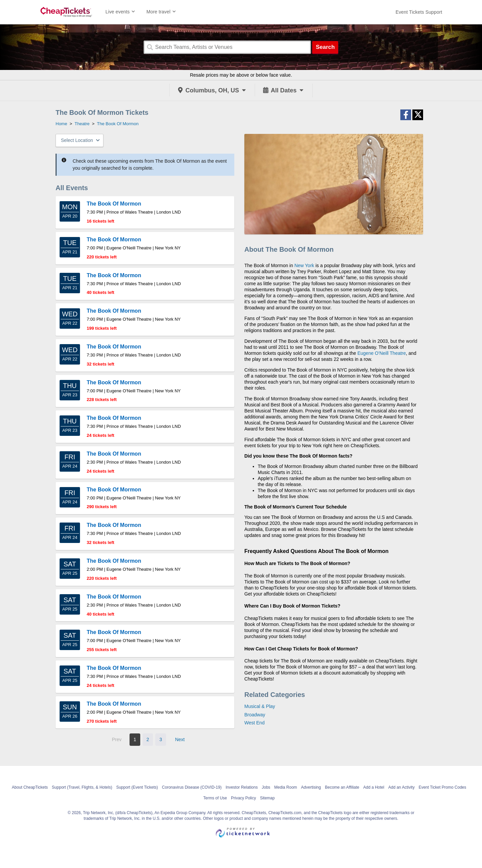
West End (254, 723)
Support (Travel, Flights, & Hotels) (82, 787)
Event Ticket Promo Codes (443, 787)
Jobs (266, 787)
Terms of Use (215, 798)
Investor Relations (242, 787)
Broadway (255, 715)
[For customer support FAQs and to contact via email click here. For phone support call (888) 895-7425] (419, 12)
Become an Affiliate (342, 787)
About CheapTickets (30, 787)
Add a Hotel (374, 787)
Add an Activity (401, 787)
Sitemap (267, 798)
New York (304, 265)
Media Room (286, 787)
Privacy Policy (244, 798)
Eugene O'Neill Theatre (382, 353)
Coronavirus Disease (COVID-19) (192, 787)
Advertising (311, 787)
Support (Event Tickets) (137, 787)
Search (325, 47)
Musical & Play (260, 706)
